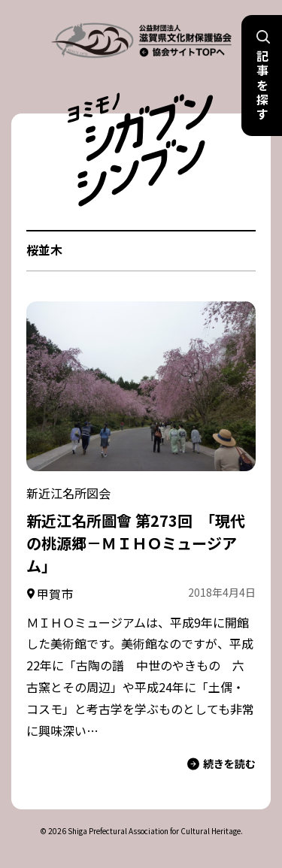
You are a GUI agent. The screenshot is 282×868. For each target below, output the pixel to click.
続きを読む (221, 764)
